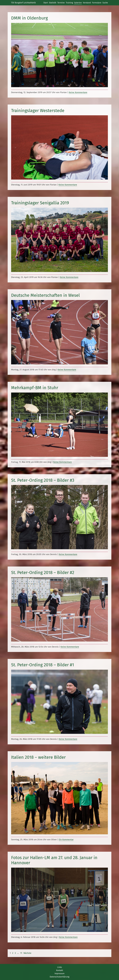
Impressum (59, 973)
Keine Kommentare (78, 92)
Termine (61, 3)
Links (60, 967)
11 (21, 953)
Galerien (78, 3)
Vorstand (87, 3)
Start (46, 3)
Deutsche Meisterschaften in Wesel (45, 295)
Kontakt (60, 970)
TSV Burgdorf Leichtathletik (23, 3)
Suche (105, 3)
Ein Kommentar (66, 840)
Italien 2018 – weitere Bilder (38, 757)
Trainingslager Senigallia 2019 (40, 203)
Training (69, 3)
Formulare (97, 3)
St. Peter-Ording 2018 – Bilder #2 (43, 573)
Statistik (53, 3)
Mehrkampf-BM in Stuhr (35, 388)
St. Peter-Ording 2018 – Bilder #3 (43, 480)
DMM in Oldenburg (29, 18)
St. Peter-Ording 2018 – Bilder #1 (43, 665)
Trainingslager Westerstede (38, 111)
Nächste (27, 953)
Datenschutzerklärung (59, 977)
